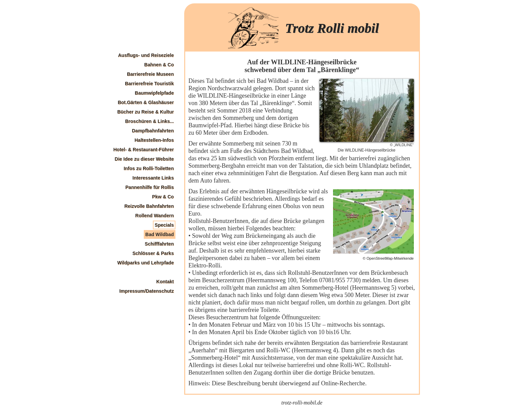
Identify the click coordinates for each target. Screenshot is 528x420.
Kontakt (165, 282)
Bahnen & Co (159, 65)
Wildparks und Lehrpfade (145, 263)
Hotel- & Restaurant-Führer (144, 150)
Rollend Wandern (155, 216)
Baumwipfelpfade (154, 93)
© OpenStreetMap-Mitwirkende (388, 258)
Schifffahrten (159, 244)
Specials (164, 225)
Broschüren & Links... (149, 121)
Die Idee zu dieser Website (144, 159)
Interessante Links (153, 178)
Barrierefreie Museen (150, 74)
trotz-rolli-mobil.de (302, 403)
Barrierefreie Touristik (149, 84)
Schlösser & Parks (153, 253)
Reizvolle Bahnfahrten (149, 206)
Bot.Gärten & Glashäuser (146, 102)
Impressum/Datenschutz (146, 291)
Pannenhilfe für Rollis (150, 187)
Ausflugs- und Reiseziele (146, 55)
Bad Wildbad (160, 234)
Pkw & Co (163, 197)
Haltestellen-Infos (154, 140)
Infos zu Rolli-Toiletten (149, 168)
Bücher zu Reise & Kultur (145, 112)
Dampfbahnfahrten (153, 131)
